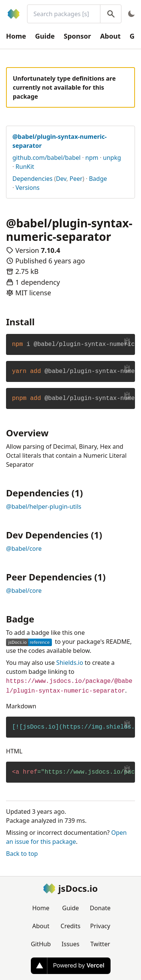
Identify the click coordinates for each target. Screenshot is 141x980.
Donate (100, 908)
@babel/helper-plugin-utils (44, 507)
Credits (70, 926)
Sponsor (78, 36)
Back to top (22, 854)
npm (92, 158)
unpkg (112, 158)
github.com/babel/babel (47, 158)
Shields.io (70, 663)
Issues (70, 944)
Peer (76, 179)
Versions (27, 188)
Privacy (100, 926)
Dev (61, 179)
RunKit (25, 167)
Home (16, 36)
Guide (45, 36)
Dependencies (33, 179)
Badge (98, 179)
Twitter (100, 944)
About (110, 36)
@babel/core (24, 549)
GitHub (41, 944)
